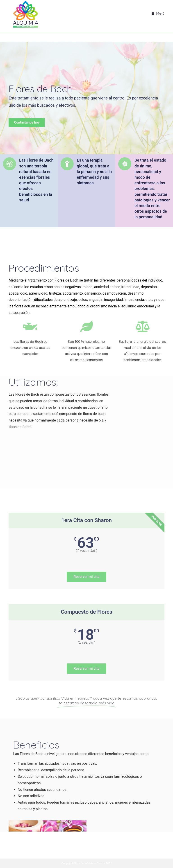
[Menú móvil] (156, 14)
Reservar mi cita (86, 577)
